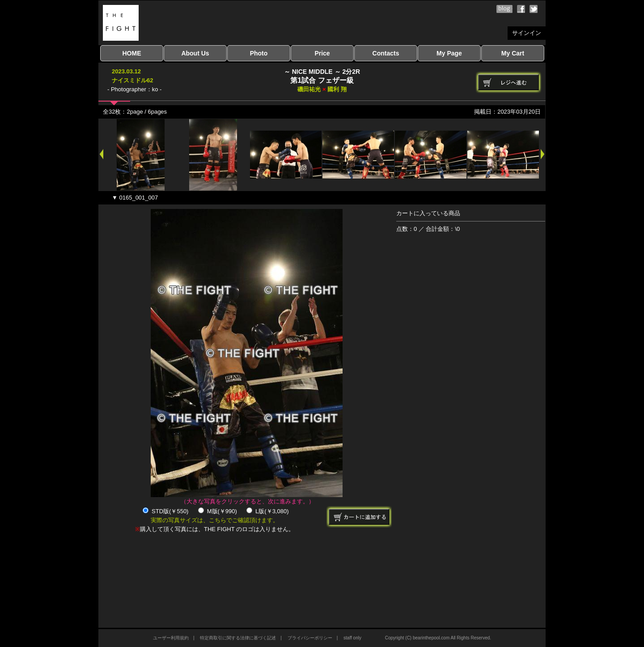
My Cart (513, 53)
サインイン (527, 33)
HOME (132, 53)
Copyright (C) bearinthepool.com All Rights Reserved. (438, 638)
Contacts (386, 53)
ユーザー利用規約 (171, 638)
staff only (352, 638)
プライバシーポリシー (310, 638)
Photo (259, 53)
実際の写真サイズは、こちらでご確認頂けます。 (215, 520)
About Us (195, 53)
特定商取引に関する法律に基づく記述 (238, 638)
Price (322, 53)
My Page (449, 53)
